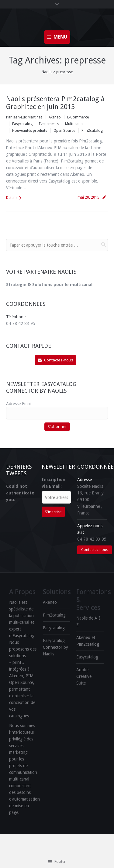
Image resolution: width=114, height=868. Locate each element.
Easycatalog (22, 124)
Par (24, 117)
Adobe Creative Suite (84, 676)
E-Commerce (78, 117)
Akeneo (55, 117)
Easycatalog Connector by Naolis (55, 647)
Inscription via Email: (54, 483)
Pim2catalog (92, 131)
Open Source (64, 131)
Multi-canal (74, 124)
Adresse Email (19, 404)
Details (12, 198)
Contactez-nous (55, 360)
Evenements (49, 124)
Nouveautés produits (30, 131)
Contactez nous (95, 550)
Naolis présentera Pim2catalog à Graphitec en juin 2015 (55, 103)
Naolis (47, 72)
